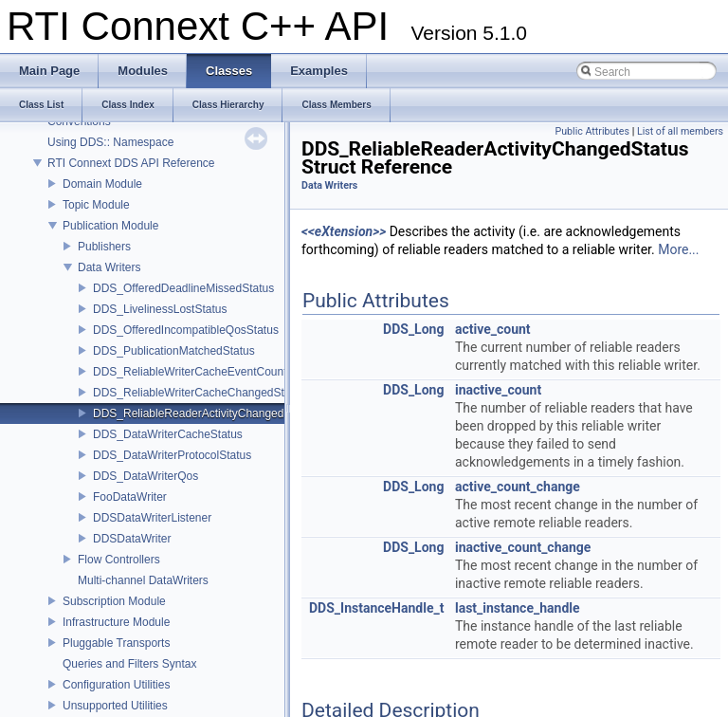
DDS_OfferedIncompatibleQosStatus (186, 330)
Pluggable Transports (116, 643)
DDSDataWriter (132, 539)
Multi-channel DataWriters (143, 580)
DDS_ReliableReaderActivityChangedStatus (204, 414)
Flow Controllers (119, 560)
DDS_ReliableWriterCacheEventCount (190, 372)
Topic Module (96, 205)
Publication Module (110, 226)
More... (678, 249)
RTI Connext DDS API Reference (131, 163)
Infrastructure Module (116, 622)
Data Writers (109, 267)
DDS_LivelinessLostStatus (160, 309)
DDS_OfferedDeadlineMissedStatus (183, 288)
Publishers (104, 247)
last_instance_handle (518, 608)
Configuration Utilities (116, 685)
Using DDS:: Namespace (110, 142)
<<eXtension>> (344, 231)
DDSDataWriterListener (152, 518)
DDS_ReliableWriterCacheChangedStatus (200, 393)
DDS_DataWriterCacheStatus (168, 434)
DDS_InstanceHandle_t (376, 608)
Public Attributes (592, 131)
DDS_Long (413, 329)
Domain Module (102, 184)
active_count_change (518, 487)
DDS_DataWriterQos (146, 476)
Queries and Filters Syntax (129, 664)
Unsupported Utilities (115, 706)
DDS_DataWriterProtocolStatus (172, 455)
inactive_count (498, 390)
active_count (493, 329)
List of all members (680, 131)
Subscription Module (114, 601)
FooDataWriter (130, 497)
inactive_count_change (523, 547)
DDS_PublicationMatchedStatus (174, 351)
